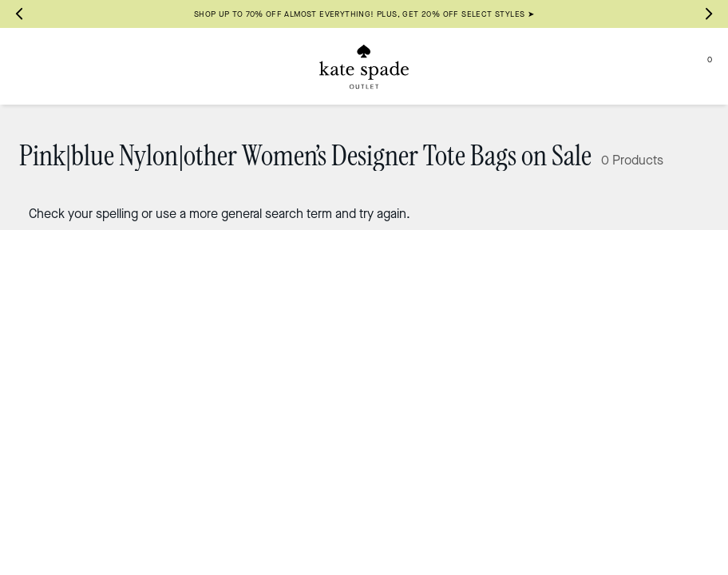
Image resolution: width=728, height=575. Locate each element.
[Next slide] (709, 14)
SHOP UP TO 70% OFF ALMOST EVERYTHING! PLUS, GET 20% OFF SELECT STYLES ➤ (364, 14)
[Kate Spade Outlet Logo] (364, 66)
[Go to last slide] (19, 14)
